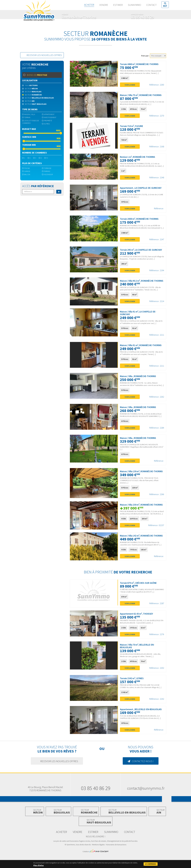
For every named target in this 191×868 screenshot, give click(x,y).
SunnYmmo (39, 12)
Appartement (48, 114)
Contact (151, 5)
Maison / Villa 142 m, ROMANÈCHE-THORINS (140, 545)
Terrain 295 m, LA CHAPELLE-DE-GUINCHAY (145, 250)
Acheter (89, 5)
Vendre (104, 5)
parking (46, 171)
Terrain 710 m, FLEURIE (135, 126)
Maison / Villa (29, 114)
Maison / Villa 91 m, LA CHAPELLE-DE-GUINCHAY (142, 316)
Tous (30, 85)
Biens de (35, 75)
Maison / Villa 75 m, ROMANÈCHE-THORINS (144, 95)
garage (26, 171)
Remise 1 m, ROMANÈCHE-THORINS (141, 157)
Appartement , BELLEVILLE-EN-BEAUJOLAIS (136, 722)
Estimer (118, 5)
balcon (26, 174)
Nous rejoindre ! (96, 850)
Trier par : (145, 56)
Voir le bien (130, 85)
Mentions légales (98, 858)
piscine (26, 168)
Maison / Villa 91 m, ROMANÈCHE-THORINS (144, 348)
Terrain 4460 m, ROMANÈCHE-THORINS (140, 64)
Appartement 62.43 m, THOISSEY (137, 625)
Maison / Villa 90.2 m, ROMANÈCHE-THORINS (140, 282)
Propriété (47, 121)
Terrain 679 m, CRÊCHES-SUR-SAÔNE (139, 594)
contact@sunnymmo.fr (146, 802)
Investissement (49, 117)
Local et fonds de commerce (31, 122)
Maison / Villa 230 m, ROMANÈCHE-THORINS (140, 512)
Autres (46, 124)
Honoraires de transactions (116, 858)
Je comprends (151, 864)
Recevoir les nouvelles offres (42, 55)
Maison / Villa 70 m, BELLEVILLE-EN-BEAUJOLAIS (138, 657)
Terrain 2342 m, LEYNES (132, 689)
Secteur (30, 89)
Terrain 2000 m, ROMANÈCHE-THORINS (143, 219)
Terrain (26, 117)
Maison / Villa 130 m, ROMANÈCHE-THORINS (140, 476)
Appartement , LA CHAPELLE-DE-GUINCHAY (144, 188)
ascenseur (47, 174)
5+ (46, 158)
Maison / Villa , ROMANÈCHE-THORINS (141, 379)
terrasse (47, 168)
